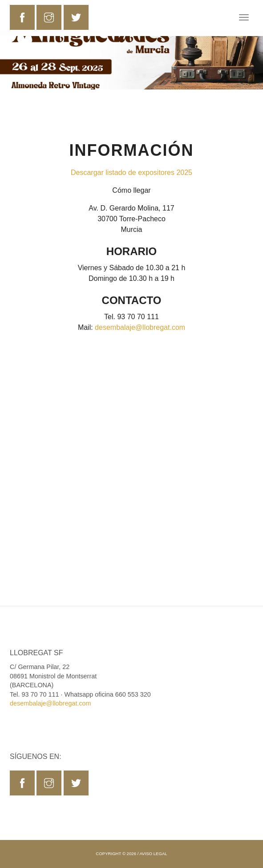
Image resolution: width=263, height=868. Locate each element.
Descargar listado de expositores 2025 (131, 172)
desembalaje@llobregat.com (140, 327)
